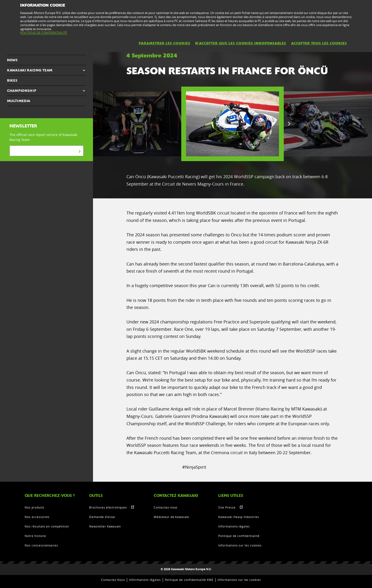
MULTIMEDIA (19, 101)
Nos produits (35, 507)
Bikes (12, 80)
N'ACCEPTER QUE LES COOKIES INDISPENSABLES (241, 43)
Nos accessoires (37, 517)
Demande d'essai (102, 517)
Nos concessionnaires (41, 545)
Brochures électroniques (108, 507)
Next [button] (289, 124)
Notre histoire (35, 536)
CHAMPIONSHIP (22, 91)
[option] (232, 124)
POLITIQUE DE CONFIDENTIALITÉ (44, 33)
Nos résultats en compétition (47, 526)
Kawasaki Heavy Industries (239, 517)
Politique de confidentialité (239, 536)
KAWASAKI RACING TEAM (30, 70)
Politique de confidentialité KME (189, 580)
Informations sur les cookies (240, 545)
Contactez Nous (113, 580)
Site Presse (227, 507)
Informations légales (234, 526)
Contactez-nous (166, 507)
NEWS (12, 60)
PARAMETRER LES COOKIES (165, 43)
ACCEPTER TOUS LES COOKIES (319, 43)
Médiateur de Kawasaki (172, 517)
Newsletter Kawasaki (105, 526)
